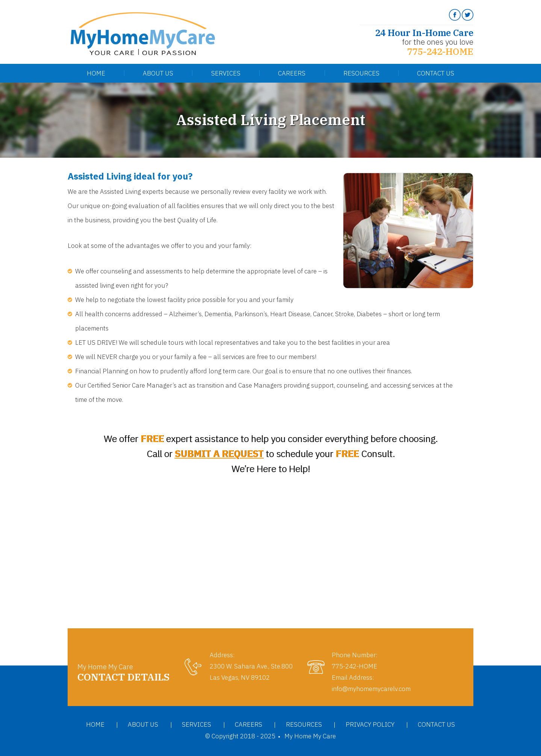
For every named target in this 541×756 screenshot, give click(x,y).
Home (96, 73)
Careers (292, 73)
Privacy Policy (370, 724)
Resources (361, 73)
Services (226, 73)
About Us (158, 73)
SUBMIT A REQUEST (219, 453)
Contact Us (436, 73)
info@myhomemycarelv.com (371, 689)
